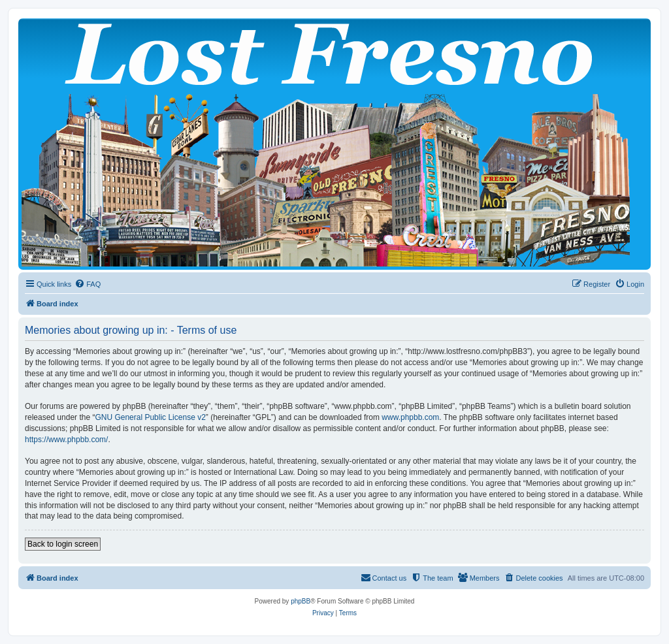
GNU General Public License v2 (150, 417)
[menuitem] (88, 284)
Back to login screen (63, 544)
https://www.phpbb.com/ (66, 440)
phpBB (301, 601)
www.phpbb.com (410, 417)
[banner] (334, 144)
